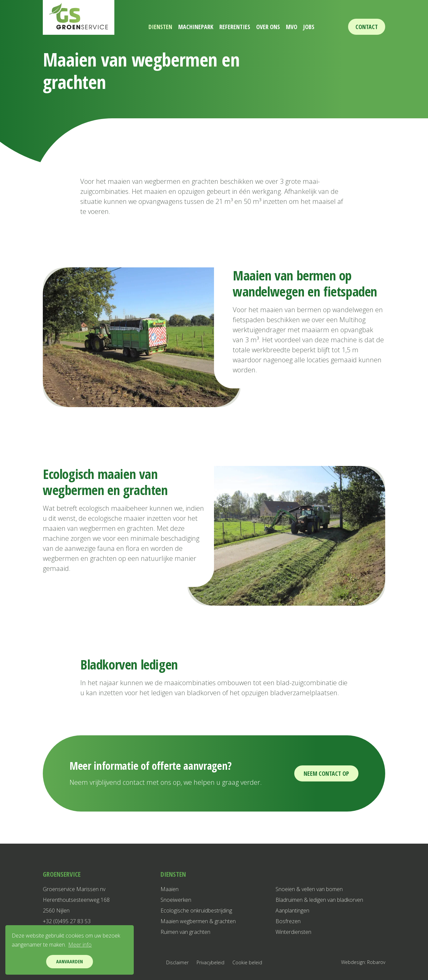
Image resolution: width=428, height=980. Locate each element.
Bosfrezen (288, 921)
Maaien (170, 889)
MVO (299, 27)
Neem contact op (326, 773)
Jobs (320, 27)
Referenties (232, 27)
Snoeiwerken (176, 900)
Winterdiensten (293, 932)
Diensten (149, 27)
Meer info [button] (80, 945)
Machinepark (189, 27)
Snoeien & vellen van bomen (309, 889)
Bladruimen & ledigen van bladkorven (319, 900)
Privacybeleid (210, 962)
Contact (367, 27)
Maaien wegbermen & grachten (198, 921)
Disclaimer (177, 962)
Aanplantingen (292, 910)
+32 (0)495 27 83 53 (67, 921)
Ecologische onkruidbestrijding (196, 910)
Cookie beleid (247, 962)
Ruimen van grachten (185, 932)
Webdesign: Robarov (363, 962)
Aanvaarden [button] (70, 961)
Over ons (270, 27)
